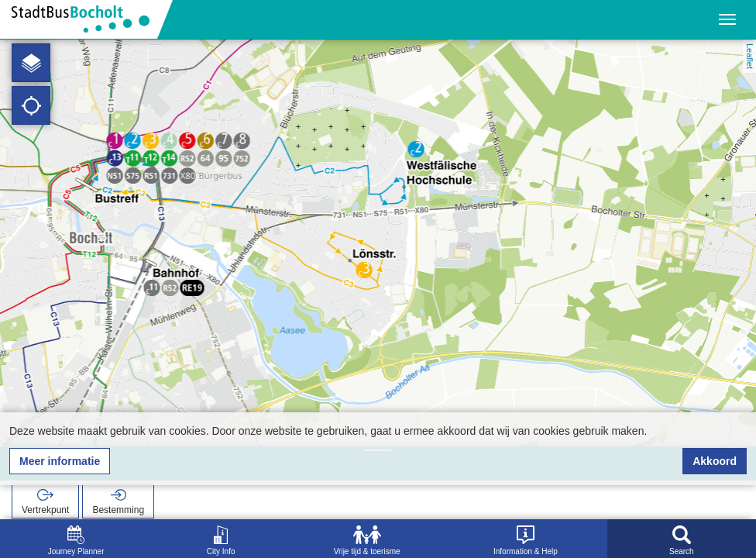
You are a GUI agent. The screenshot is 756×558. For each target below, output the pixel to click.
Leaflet (750, 56)
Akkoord (715, 461)
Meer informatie (60, 461)
